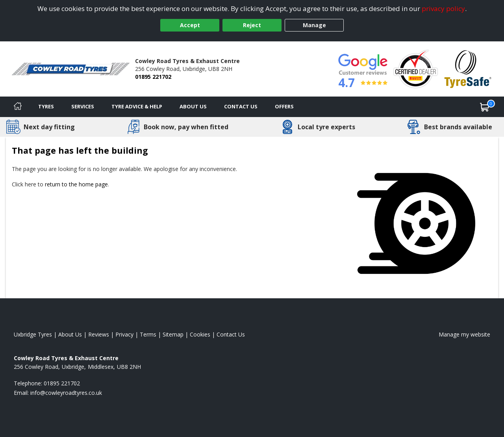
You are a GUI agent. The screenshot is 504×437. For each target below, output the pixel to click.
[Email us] (66, 393)
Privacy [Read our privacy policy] (124, 334)
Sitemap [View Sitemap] (173, 334)
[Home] (18, 107)
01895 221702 (153, 77)
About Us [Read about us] (70, 334)
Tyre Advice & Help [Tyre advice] (137, 106)
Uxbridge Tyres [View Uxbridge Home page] (33, 334)
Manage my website (464, 334)
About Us (193, 106)
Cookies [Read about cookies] (200, 334)
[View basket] (485, 107)
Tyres (46, 106)
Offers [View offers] (284, 106)
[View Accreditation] (416, 68)
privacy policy (443, 8)
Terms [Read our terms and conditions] (148, 334)
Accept (190, 25)
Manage (314, 25)
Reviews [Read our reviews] (99, 334)
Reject (252, 25)
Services (83, 106)
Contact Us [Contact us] (241, 106)
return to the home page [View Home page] (76, 184)
